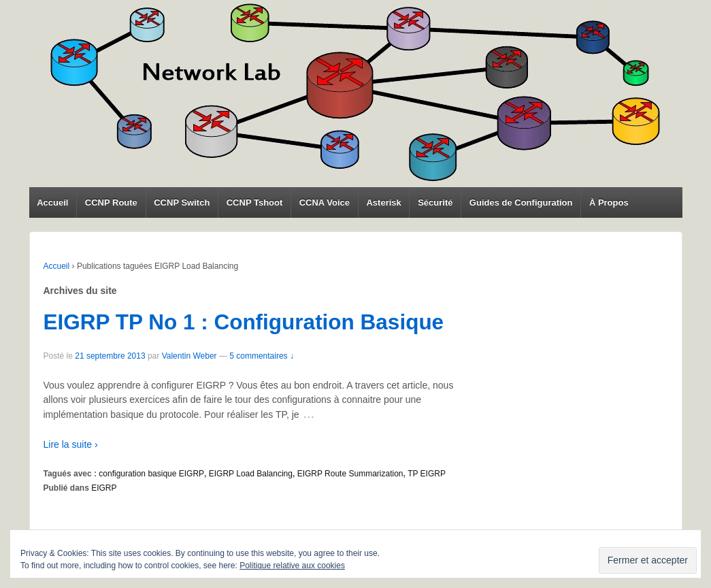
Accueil (52, 202)
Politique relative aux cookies (292, 566)
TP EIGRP (427, 474)
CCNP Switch (182, 202)
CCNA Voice (325, 202)
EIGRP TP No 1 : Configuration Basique (244, 322)
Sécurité (435, 202)
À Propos (609, 202)
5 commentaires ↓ (262, 356)
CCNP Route (111, 202)
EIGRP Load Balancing (251, 474)
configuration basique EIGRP (151, 474)
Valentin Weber (189, 356)
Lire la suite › (71, 444)
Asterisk (383, 202)
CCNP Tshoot (255, 202)
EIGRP (104, 488)
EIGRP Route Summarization (350, 474)
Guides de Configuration (521, 202)
